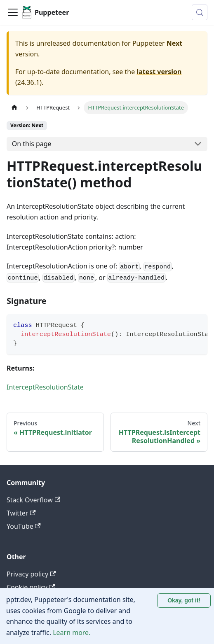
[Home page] (14, 108)
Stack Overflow (33, 500)
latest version (159, 72)
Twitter (21, 513)
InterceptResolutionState (45, 387)
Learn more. (72, 632)
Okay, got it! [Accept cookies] (184, 600)
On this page (32, 144)
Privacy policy (31, 574)
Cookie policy (31, 587)
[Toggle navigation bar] (13, 12)
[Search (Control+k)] (200, 12)
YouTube (24, 526)
